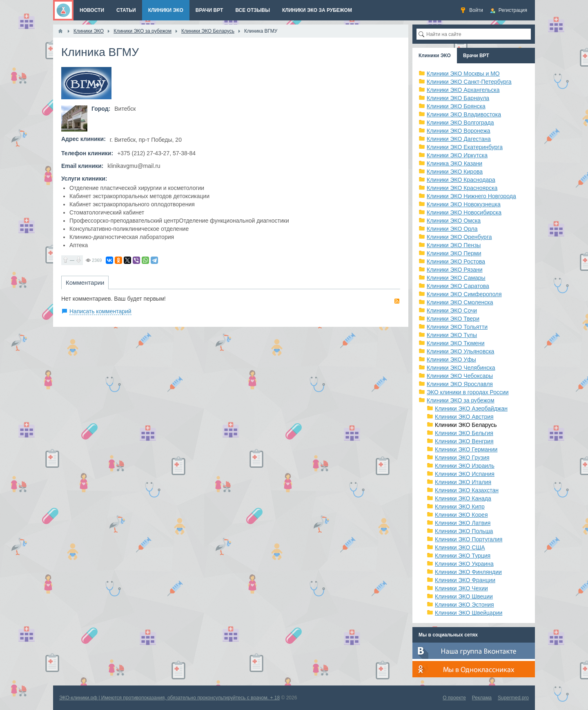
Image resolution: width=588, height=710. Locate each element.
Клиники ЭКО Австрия (464, 417)
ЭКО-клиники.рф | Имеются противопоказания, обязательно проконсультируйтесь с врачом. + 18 (169, 698)
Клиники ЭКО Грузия (462, 458)
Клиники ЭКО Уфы (451, 359)
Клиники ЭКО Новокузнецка (464, 204)
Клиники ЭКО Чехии (461, 588)
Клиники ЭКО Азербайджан (471, 409)
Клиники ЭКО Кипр (460, 507)
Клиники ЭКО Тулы (452, 335)
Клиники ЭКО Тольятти (457, 327)
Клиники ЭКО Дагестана (459, 139)
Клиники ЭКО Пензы (454, 245)
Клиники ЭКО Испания (465, 474)
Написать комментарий (100, 311)
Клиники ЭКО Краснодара (461, 180)
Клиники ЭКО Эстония (464, 605)
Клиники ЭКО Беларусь (466, 425)
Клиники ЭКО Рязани (455, 270)
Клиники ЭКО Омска (454, 221)
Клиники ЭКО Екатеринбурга (465, 147)
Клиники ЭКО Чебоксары (460, 376)
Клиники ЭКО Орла (452, 229)
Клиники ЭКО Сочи (452, 310)
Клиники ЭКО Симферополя (464, 294)
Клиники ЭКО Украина (464, 564)
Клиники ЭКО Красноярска (462, 188)
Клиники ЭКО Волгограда (460, 123)
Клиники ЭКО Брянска (456, 106)
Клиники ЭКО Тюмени (456, 343)
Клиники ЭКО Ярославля (460, 384)
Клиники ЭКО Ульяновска (460, 351)
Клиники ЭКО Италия (463, 482)
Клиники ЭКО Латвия (463, 523)
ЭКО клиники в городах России (468, 392)
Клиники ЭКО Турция (463, 556)
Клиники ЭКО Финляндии (468, 572)
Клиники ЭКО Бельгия (464, 433)
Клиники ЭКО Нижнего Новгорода (471, 196)
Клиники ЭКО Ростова (456, 261)
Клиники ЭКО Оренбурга (459, 237)
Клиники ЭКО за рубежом (461, 400)
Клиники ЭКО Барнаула (458, 98)
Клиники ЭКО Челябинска (461, 368)
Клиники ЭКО (435, 56)
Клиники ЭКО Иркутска (457, 155)
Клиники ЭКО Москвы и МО (463, 74)
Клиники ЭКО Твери (453, 319)
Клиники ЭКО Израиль (465, 466)
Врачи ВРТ (476, 56)
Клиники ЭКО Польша (464, 531)
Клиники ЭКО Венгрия (464, 441)
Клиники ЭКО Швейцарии (469, 613)
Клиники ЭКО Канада (463, 498)
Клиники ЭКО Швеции (464, 596)
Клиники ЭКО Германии (466, 449)
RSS (397, 301)
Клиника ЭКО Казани (454, 163)
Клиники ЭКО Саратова (458, 286)
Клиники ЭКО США (460, 547)
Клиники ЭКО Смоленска (460, 302)
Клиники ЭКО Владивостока (464, 114)
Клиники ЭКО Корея (461, 515)
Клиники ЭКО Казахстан (467, 490)
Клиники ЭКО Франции (465, 580)
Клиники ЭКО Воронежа (459, 131)
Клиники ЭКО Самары (456, 278)
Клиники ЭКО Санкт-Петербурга (469, 82)
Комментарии (85, 282)
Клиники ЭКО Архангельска (463, 90)
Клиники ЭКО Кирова (455, 172)
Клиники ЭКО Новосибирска (464, 212)
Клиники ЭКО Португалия (469, 539)
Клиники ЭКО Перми (454, 253)
